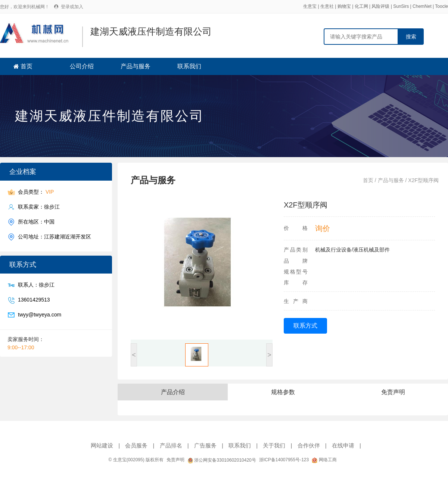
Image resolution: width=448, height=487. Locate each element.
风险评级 (380, 6)
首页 (27, 66)
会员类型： (36, 192)
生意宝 (310, 6)
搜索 (411, 37)
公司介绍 (82, 66)
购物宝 (344, 6)
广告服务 (205, 445)
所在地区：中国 (36, 222)
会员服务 (136, 445)
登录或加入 (72, 7)
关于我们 (274, 445)
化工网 (361, 6)
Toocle (441, 6)
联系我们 (189, 66)
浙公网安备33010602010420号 (222, 460)
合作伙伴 (309, 445)
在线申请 (343, 445)
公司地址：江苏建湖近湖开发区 (55, 237)
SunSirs (401, 6)
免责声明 (175, 460)
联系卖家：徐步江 (39, 207)
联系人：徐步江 (36, 285)
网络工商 (324, 460)
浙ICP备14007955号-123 (284, 460)
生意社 (327, 6)
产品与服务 (136, 66)
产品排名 (171, 445)
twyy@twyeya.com (40, 315)
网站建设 (102, 445)
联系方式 (305, 326)
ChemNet (422, 6)
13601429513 (34, 300)
